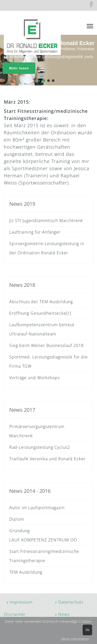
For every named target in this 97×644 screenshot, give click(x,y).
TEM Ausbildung (26, 572)
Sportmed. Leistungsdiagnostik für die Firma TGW (48, 362)
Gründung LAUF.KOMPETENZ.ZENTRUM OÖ (43, 535)
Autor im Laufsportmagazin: (37, 508)
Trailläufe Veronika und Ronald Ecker (47, 459)
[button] (44, 81)
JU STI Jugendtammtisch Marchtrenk (46, 221)
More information (75, 639)
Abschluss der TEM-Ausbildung (41, 302)
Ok (87, 630)
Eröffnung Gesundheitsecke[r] (40, 313)
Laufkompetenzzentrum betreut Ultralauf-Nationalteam (42, 329)
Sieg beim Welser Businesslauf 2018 (46, 345)
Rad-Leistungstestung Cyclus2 (40, 447)
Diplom (17, 519)
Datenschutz (71, 602)
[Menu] (90, 26)
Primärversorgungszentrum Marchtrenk (37, 431)
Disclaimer (15, 614)
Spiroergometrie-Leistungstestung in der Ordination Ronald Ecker (47, 248)
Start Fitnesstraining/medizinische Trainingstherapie (44, 556)
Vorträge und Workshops (35, 378)
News (64, 614)
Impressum (21, 602)
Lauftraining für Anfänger (35, 232)
